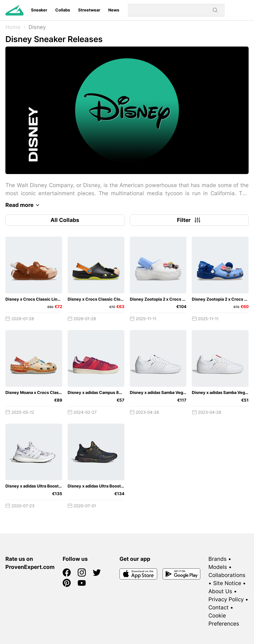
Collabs (63, 10)
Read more (23, 205)
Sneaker (39, 10)
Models (218, 567)
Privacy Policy (226, 599)
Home (13, 27)
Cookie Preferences (224, 620)
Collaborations (227, 575)
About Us (220, 591)
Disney (37, 27)
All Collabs (65, 220)
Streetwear (89, 10)
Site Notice (227, 583)
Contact (219, 607)
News (114, 10)
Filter (189, 220)
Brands (218, 559)
